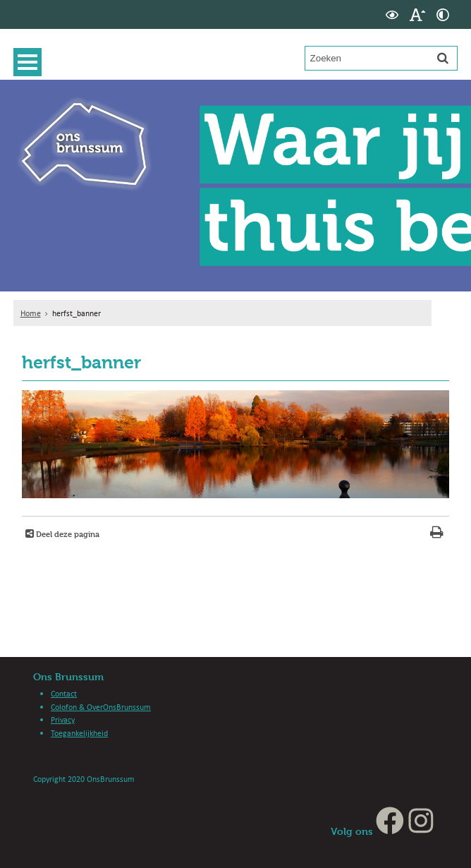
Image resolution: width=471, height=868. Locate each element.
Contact (64, 693)
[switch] (392, 14)
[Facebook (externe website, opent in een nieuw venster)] (390, 831)
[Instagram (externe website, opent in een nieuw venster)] (421, 831)
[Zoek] (443, 58)
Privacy (63, 719)
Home (31, 313)
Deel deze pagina (67, 534)
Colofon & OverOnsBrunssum (101, 707)
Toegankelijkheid (79, 733)
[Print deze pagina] (437, 534)
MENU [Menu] (31, 62)
